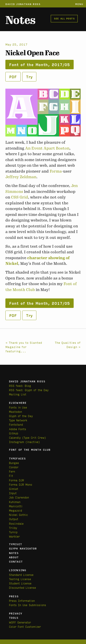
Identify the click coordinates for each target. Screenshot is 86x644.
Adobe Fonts (18, 429)
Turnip (13, 532)
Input (13, 493)
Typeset (15, 544)
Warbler (14, 536)
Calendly (15, 437)
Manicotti (16, 506)
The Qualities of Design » (68, 345)
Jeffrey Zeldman (21, 177)
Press (14, 596)
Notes (20, 20)
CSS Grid (20, 197)
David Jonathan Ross (23, 4)
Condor (14, 467)
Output (14, 519)
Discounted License (22, 587)
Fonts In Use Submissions (28, 605)
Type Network (18, 420)
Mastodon (15, 412)
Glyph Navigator (23, 548)
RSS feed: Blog (20, 386)
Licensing (18, 570)
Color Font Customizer (25, 627)
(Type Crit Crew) (34, 437)
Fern (12, 471)
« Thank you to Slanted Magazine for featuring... (24, 347)
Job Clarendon (19, 497)
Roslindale (16, 523)
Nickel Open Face (32, 53)
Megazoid (15, 510)
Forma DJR (17, 480)
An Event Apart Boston (47, 148)
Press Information (22, 601)
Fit (11, 476)
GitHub (14, 433)
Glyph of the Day (21, 416)
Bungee (14, 463)
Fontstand (16, 424)
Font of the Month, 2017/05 (40, 64)
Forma (56, 171)
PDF (13, 77)
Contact (16, 561)
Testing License (20, 579)
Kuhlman (15, 502)
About (14, 557)
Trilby (13, 528)
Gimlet (14, 489)
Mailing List (18, 394)
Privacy (16, 613)
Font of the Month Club (30, 450)
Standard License (21, 575)
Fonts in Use (18, 407)
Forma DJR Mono (21, 484)
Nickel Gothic (18, 515)
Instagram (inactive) (24, 442)
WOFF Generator (20, 622)
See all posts (64, 18)
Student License (20, 583)
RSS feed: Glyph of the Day (29, 390)
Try (29, 77)
